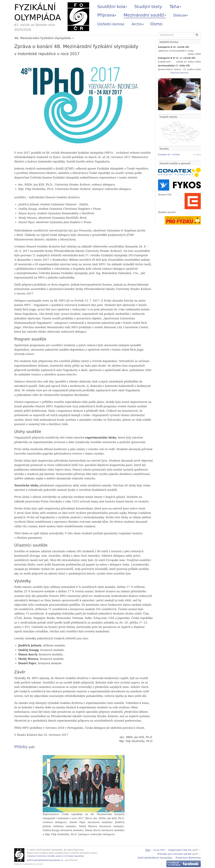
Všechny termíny (179, 73)
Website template (23, 864)
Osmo (156, 24)
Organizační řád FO (180, 850)
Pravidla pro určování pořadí (174, 854)
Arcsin (40, 864)
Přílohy (21, 747)
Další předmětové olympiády (155, 857)
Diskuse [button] (181, 15)
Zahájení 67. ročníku (169, 155)
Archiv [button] (138, 24)
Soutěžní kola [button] (112, 7)
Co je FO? (159, 850)
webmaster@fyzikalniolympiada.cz (45, 860)
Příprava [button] (107, 15)
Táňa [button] (175, 7)
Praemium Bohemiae (188, 857)
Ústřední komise (111, 24)
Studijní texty (148, 7)
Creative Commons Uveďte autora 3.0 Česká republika (55, 856)
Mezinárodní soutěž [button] (145, 15)
